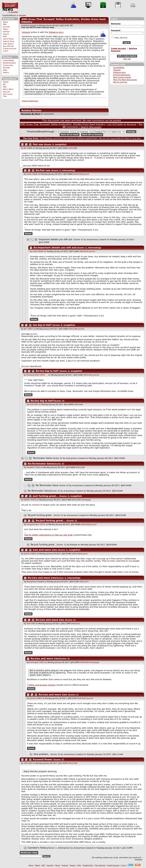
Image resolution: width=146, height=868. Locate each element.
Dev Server (8, 94)
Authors (6, 32)
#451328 (76, 554)
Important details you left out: (56, 239)
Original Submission (122, 75)
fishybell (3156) (33, 467)
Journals (6, 27)
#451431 (75, 624)
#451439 (73, 763)
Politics (6, 73)
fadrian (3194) (30, 500)
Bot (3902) (28, 329)
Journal (86, 174)
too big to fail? (42, 325)
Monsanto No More (31, 114)
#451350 (78, 174)
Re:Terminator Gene (41, 464)
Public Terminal (119, 38)
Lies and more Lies (45, 550)
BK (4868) (28, 148)
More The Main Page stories (125, 80)
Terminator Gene (42, 458)
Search (6, 34)
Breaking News (9, 63)
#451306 (76, 500)
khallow (73, 545)
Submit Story (9, 41)
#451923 (84, 251)
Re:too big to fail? (47, 371)
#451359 (85, 525)
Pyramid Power (43, 760)
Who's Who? (8, 89)
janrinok (33, 26)
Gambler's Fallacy (38, 848)
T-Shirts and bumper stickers (41, 685)
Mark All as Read (70, 135)
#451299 (73, 329)
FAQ (5, 24)
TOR (5, 96)
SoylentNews (10, 8)
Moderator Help (29, 853)
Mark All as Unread (92, 135)
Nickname (116, 24)
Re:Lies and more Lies (42, 578)
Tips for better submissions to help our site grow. (49, 535)
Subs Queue (8, 44)
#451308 (80, 467)
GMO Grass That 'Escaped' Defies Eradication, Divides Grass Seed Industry (63, 124)
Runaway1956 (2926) (36, 375)
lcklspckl (117, 70)
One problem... (42, 754)
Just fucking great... (46, 496)
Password (116, 31)
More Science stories (122, 77)
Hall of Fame (8, 39)
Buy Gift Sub (8, 46)
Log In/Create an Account (122, 124)
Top (140, 124)
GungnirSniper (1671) (36, 525)
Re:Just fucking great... (41, 515)
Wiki (5, 87)
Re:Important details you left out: (55, 248)
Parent (28, 234)
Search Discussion (91, 127)
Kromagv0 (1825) (37, 662)
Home (31, 865)
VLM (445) (34, 405)
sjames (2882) (30, 554)
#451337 (84, 582)
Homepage (86, 500)
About (6, 22)
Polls (5, 37)
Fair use (38, 144)
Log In (6, 51)
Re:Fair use (43, 170)
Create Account (10, 49)
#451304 (88, 375)
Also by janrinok (120, 82)
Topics (6, 29)
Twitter (6, 82)
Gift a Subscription (127, 56)
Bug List (6, 92)
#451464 (85, 662)
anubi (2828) (32, 174)
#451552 (82, 698)
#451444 (78, 405)
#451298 (73, 148)
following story (120, 72)
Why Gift (127, 59)
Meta (5, 70)
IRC (4, 84)
